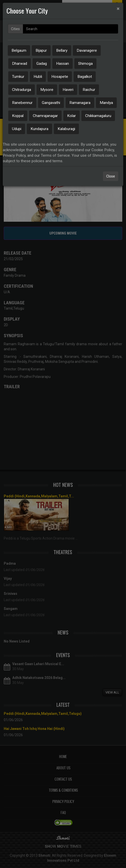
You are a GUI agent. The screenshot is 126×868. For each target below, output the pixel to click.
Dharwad (20, 64)
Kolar (72, 116)
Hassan (62, 64)
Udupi (17, 129)
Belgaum (19, 50)
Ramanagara (80, 103)
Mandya (106, 103)
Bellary (62, 50)
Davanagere (87, 50)
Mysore (47, 90)
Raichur (89, 90)
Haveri (68, 90)
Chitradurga (22, 90)
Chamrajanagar (45, 116)
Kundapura (39, 129)
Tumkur (18, 77)
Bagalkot (85, 77)
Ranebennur (22, 103)
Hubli (38, 77)
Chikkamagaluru (98, 116)
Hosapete (60, 77)
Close (111, 176)
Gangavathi (51, 103)
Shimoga (85, 64)
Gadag (42, 64)
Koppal (18, 116)
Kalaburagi (66, 129)
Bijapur (41, 50)
